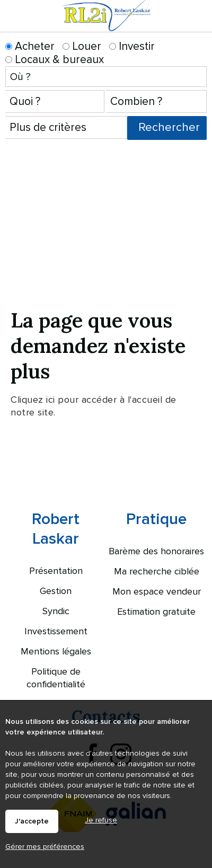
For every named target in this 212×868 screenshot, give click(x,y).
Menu (197, 25)
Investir (132, 46)
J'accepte (32, 821)
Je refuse (101, 820)
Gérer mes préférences (45, 847)
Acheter (30, 46)
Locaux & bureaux (55, 60)
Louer (82, 46)
